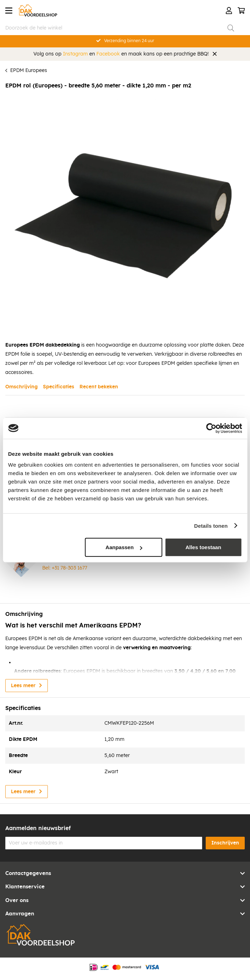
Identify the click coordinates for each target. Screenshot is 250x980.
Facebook (108, 54)
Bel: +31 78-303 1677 (65, 568)
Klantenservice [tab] (25, 887)
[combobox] (120, 28)
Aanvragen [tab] (20, 914)
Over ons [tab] (17, 900)
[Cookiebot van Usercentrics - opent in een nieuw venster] (211, 428)
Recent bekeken (99, 387)
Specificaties (59, 387)
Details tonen (211, 525)
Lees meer (23, 686)
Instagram (75, 54)
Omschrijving (21, 387)
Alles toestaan (203, 547)
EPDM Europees (29, 71)
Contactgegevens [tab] (28, 873)
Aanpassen (124, 547)
